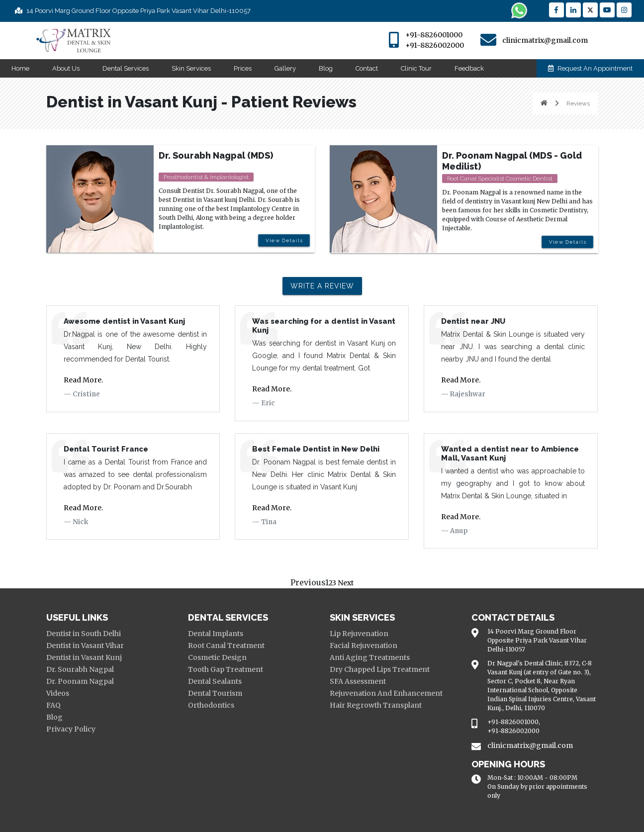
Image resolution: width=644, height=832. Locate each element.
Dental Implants (216, 634)
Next (345, 583)
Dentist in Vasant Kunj (84, 657)
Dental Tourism (215, 693)
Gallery (285, 68)
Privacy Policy (71, 729)
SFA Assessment (358, 681)
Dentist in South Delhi (84, 634)
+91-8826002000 (435, 45)
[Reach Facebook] (556, 10)
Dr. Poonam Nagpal (80, 681)
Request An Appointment (590, 68)
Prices (243, 68)
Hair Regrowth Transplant (376, 705)
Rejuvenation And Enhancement (386, 693)
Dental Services (126, 68)
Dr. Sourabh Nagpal (80, 669)
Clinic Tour (416, 68)
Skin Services (191, 68)
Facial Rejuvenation (364, 646)
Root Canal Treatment (226, 646)
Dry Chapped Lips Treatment (380, 669)
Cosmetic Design (217, 657)
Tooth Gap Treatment (226, 669)
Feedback (469, 68)
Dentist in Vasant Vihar (85, 646)
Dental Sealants (215, 681)
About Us (66, 68)
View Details (282, 243)
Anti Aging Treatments (370, 657)
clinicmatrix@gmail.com (545, 40)
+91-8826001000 (434, 35)
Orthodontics (211, 705)
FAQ (53, 705)
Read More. (83, 380)
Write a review (322, 286)
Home (20, 68)
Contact (367, 68)
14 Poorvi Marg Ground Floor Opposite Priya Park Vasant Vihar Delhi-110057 (133, 11)
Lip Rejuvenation (359, 634)
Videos (58, 693)
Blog (326, 68)
